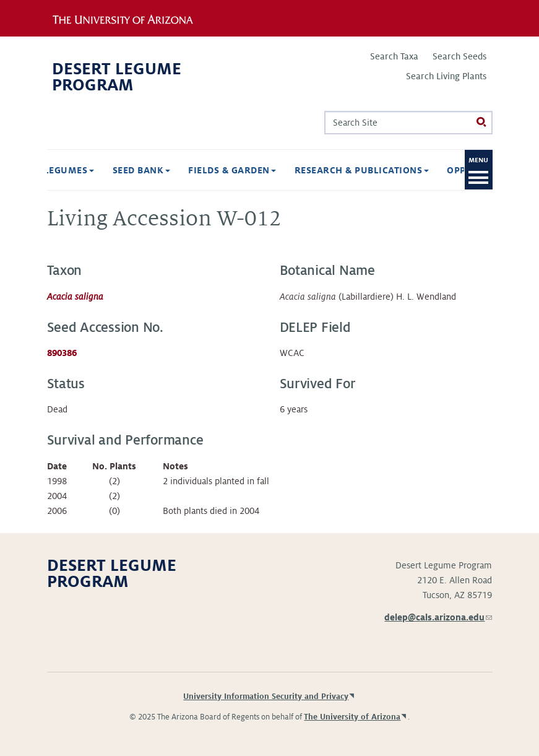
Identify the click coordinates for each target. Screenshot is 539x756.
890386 (62, 353)
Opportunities (438, 170)
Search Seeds (459, 56)
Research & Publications (312, 170)
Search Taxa (394, 56)
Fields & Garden (183, 170)
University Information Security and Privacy (266, 697)
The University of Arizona (352, 717)
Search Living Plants (446, 76)
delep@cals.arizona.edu (438, 617)
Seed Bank (92, 170)
